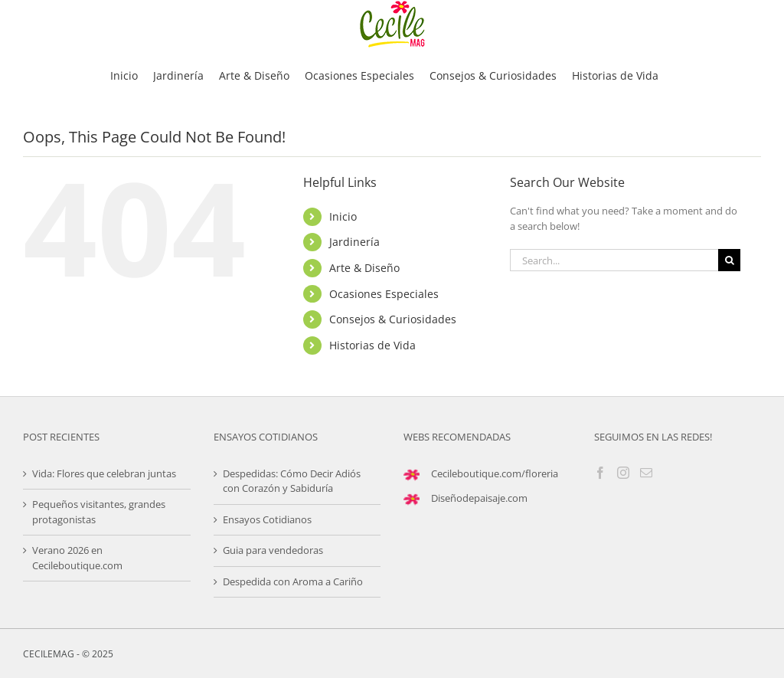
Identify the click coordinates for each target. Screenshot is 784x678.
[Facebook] (600, 473)
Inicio (343, 216)
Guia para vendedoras (273, 550)
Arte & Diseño (364, 268)
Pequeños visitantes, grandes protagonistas (99, 512)
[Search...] (614, 260)
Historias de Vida (372, 345)
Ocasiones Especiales (384, 294)
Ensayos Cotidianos (267, 519)
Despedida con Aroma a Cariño (293, 581)
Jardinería (354, 242)
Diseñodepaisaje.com (479, 498)
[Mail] (646, 473)
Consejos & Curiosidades (393, 319)
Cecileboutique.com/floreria (495, 473)
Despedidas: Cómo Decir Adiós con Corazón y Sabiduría (292, 481)
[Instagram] (623, 473)
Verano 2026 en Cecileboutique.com (77, 558)
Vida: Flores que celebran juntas (104, 473)
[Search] (729, 260)
